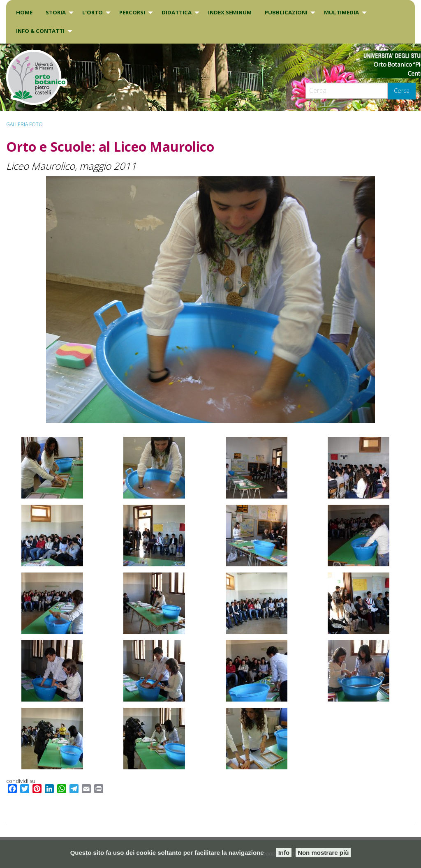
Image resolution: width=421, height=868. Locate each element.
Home (24, 12)
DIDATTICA (177, 12)
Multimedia (341, 12)
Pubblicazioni (286, 12)
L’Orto (93, 12)
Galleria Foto (24, 124)
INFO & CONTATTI (40, 31)
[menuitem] (24, 13)
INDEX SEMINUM (230, 12)
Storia (56, 12)
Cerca (402, 91)
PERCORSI (132, 12)
